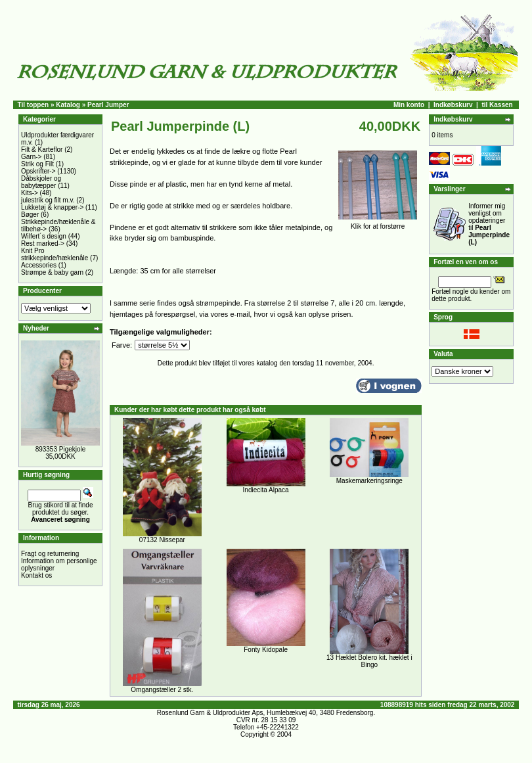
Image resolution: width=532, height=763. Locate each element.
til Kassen (497, 105)
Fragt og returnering (50, 554)
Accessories (39, 265)
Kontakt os (36, 575)
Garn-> (31, 157)
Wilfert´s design (44, 236)
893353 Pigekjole (61, 449)
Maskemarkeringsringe (369, 481)
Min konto (409, 105)
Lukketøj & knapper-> (52, 207)
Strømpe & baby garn (52, 272)
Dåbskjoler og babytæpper (41, 182)
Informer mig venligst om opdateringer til (489, 224)
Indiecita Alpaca (266, 490)
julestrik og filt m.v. (48, 200)
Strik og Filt (37, 164)
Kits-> (30, 193)
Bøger (30, 215)
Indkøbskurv (453, 105)
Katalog (68, 105)
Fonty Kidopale (266, 650)
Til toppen (33, 105)
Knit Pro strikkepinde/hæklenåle (55, 254)
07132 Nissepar (162, 540)
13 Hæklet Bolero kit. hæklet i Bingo (369, 661)
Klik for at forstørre (378, 223)
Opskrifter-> (38, 171)
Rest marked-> (43, 243)
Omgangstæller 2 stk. (162, 690)
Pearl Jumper (108, 105)
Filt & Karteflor (42, 150)
